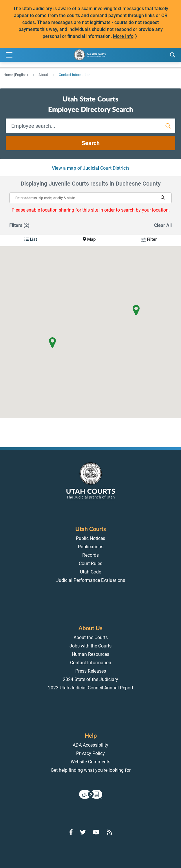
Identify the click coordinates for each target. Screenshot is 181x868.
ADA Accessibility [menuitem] (91, 745)
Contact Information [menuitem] (91, 663)
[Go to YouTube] (96, 832)
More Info (123, 36)
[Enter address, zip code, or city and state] (91, 196)
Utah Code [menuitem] (91, 572)
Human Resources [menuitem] (91, 654)
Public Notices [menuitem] (91, 538)
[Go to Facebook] (71, 832)
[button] (163, 198)
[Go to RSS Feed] (109, 832)
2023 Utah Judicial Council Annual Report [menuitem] (91, 688)
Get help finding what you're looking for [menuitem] (91, 770)
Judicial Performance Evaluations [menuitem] (91, 580)
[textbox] (91, 198)
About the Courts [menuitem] (91, 637)
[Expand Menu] (9, 55)
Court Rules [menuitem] (91, 563)
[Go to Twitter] (83, 832)
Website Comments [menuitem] (91, 762)
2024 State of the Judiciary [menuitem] (91, 679)
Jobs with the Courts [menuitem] (91, 646)
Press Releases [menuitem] (91, 671)
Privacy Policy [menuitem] (91, 753)
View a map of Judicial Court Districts (91, 168)
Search (91, 143)
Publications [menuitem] (91, 547)
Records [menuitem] (91, 555)
